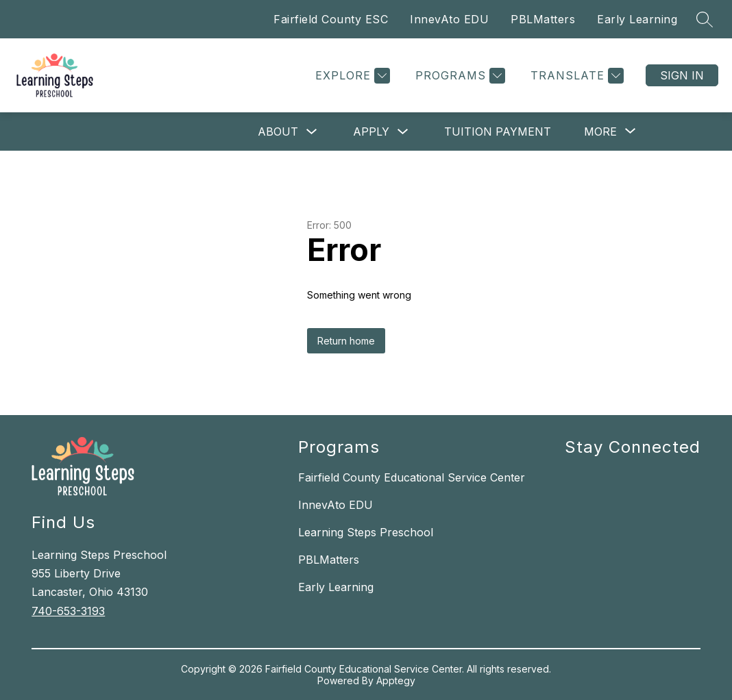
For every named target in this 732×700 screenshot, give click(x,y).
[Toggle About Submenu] (312, 132)
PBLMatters (543, 19)
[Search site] (705, 19)
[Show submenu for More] (600, 132)
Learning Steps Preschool (366, 532)
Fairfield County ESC (331, 19)
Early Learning (637, 19)
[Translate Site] (575, 76)
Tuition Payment (498, 132)
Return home (346, 341)
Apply (371, 132)
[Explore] (351, 76)
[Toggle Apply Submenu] (403, 132)
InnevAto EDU (449, 19)
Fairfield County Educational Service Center (412, 477)
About (278, 132)
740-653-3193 (68, 611)
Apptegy (396, 680)
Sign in (682, 75)
